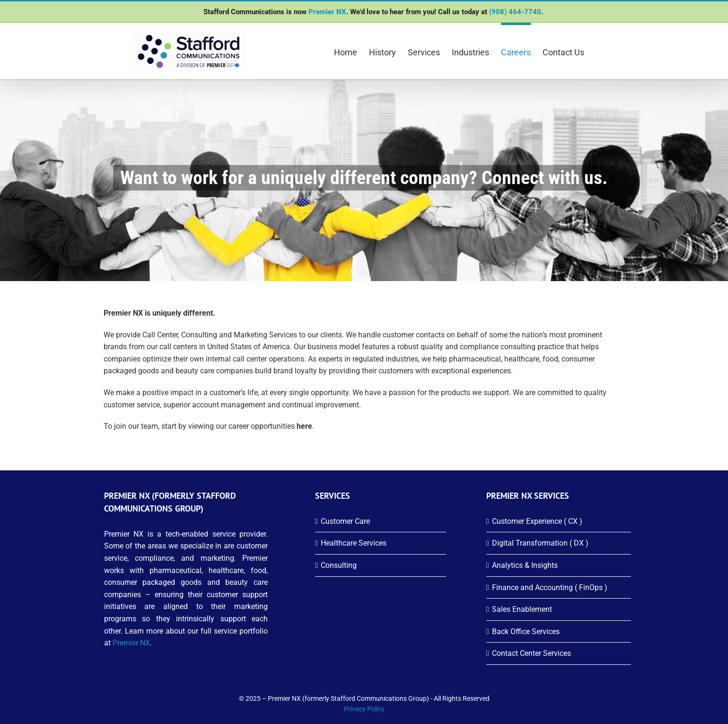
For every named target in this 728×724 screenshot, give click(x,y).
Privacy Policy (364, 709)
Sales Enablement (522, 609)
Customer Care (345, 521)
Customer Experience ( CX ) (537, 521)
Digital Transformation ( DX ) (540, 543)
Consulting (339, 565)
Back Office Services (526, 631)
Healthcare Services (354, 543)
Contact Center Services (531, 653)
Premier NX (327, 12)
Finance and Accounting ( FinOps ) (550, 587)
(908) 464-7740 (515, 12)
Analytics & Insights (525, 565)
